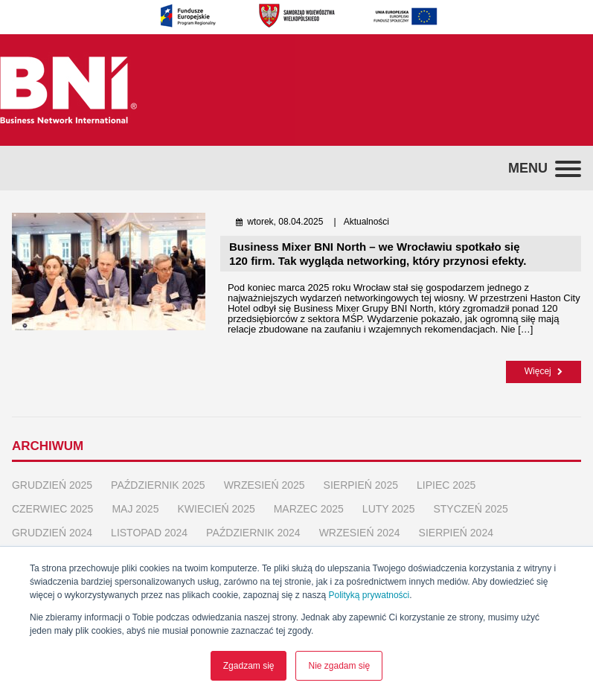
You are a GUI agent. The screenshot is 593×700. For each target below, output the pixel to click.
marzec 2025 (309, 507)
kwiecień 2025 (216, 507)
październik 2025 (158, 484)
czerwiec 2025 (52, 507)
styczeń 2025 (470, 507)
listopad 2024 (149, 531)
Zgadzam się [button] (249, 666)
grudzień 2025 (52, 484)
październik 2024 (253, 531)
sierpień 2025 (361, 484)
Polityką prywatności (369, 595)
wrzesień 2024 (360, 531)
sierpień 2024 (456, 531)
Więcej (544, 371)
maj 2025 (135, 507)
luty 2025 (389, 507)
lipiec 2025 (446, 484)
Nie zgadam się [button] (339, 666)
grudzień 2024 (52, 531)
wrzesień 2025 (265, 484)
